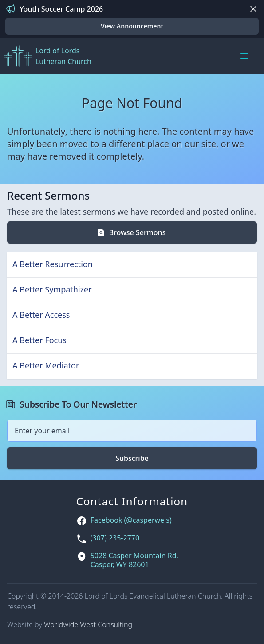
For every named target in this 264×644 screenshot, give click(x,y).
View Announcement (132, 26)
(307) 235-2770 (115, 538)
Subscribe (132, 458)
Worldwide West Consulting (88, 624)
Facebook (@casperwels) (131, 520)
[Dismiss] (253, 9)
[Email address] (132, 431)
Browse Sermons (131, 232)
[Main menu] (244, 56)
